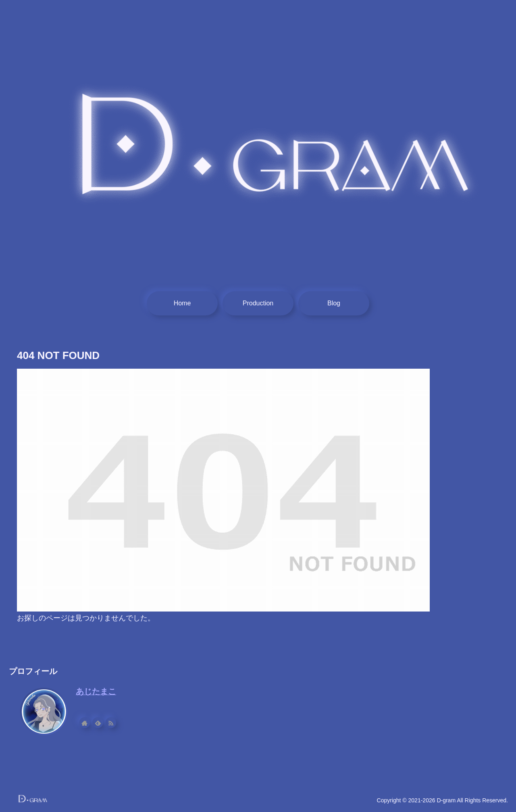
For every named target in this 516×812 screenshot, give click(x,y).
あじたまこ (96, 691)
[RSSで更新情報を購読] (114, 723)
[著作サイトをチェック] (89, 723)
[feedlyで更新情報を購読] (102, 723)
